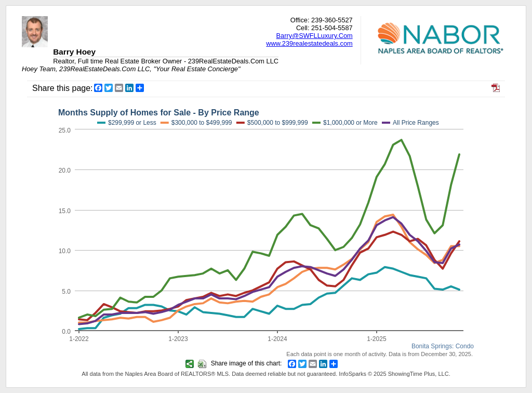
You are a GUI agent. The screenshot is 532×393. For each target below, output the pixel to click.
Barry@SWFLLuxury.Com (315, 36)
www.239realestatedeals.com (309, 43)
